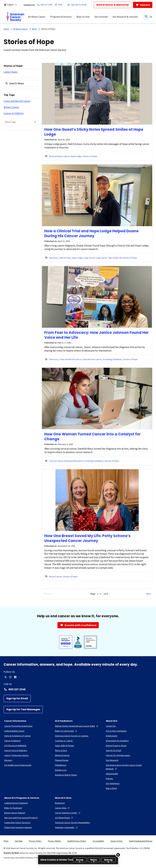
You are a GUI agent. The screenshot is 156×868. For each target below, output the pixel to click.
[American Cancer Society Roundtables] (72, 822)
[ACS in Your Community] (116, 731)
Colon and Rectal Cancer (17, 101)
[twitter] (5, 677)
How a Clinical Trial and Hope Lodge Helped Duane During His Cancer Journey (91, 233)
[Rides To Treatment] (13, 808)
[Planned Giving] (62, 760)
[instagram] (10, 677)
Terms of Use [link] (116, 841)
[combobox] (21, 122)
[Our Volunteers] (113, 783)
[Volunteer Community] (67, 827)
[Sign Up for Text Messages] (23, 709)
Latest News (11, 72)
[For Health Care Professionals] (18, 765)
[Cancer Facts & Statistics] (16, 750)
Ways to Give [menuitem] (83, 17)
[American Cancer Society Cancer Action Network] (129, 767)
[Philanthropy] (61, 765)
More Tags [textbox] (10, 122)
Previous (48, 594)
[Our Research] (112, 760)
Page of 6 (99, 594)
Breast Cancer (11, 107)
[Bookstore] (60, 803)
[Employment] (112, 736)
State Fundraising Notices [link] (141, 841)
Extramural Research (74, 461)
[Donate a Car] (61, 770)
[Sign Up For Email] (77, 5)
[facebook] (15, 677)
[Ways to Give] (61, 750)
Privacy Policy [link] (35, 841)
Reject (94, 860)
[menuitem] (15, 17)
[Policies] (109, 779)
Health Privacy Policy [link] (77, 841)
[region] (78, 860)
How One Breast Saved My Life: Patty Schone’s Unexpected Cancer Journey (87, 538)
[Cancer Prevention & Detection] (18, 726)
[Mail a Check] (111, 788)
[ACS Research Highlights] (15, 746)
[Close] (118, 855)
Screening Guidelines (112, 359)
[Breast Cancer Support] (15, 813)
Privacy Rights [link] (54, 841)
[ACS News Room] (64, 818)
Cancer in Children (14, 113)
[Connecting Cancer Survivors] (17, 822)
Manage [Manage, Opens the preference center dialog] (108, 860)
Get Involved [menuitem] (101, 17)
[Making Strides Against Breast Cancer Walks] (77, 726)
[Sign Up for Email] (17, 698)
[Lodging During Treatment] (16, 803)
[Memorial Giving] (62, 755)
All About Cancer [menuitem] (37, 17)
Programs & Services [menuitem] (61, 17)
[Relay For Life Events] (66, 731)
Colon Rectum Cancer (92, 359)
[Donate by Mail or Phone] (66, 775)
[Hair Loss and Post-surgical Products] (21, 818)
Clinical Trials (65, 258)
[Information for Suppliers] (117, 741)
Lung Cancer (89, 258)
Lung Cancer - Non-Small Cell (109, 258)
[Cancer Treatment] (12, 741)
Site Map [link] (19, 841)
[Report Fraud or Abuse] (116, 746)
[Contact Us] (111, 726)
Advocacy (54, 258)
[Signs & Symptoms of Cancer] (18, 736)
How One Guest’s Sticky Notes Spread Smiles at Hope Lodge (94, 132)
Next (148, 594)
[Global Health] (112, 774)
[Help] (59, 5)
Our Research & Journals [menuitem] (125, 17)
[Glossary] (8, 760)
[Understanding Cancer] (14, 731)
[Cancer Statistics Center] (68, 813)
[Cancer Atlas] (63, 808)
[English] (13, 5)
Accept (80, 860)
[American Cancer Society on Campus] (72, 736)
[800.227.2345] (45, 5)
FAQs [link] (6, 841)
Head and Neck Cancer (59, 156)
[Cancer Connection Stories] (16, 755)
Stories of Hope (48, 29)
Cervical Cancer (56, 461)
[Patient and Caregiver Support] (18, 827)
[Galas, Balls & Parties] (65, 746)
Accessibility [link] (98, 841)
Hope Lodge (76, 156)
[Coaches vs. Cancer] (64, 741)
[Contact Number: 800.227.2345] (78, 689)
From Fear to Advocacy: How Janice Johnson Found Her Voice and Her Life (97, 335)
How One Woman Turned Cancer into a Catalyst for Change (92, 437)
